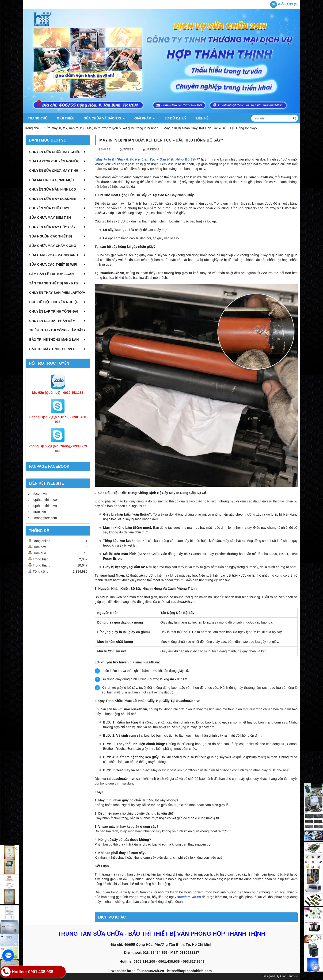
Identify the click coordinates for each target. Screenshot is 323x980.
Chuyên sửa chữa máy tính (58, 171)
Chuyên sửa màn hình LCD (58, 189)
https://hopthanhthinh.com (190, 971)
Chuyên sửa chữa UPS (58, 208)
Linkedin (151, 149)
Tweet (127, 149)
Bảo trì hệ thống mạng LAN (58, 340)
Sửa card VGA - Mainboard (58, 255)
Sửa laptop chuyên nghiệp (58, 161)
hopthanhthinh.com (46, 500)
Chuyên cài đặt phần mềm (58, 321)
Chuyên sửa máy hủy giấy (58, 227)
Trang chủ (38, 118)
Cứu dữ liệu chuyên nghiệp (58, 302)
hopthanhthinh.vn (44, 506)
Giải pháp (145, 118)
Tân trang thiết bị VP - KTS (58, 283)
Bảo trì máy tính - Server (58, 349)
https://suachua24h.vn (145, 971)
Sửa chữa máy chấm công (58, 246)
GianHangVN (289, 976)
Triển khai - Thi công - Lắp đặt (58, 330)
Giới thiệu (65, 118)
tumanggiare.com (44, 518)
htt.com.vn (39, 494)
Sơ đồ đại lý (175, 118)
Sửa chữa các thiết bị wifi (58, 264)
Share (105, 149)
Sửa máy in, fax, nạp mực (58, 180)
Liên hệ (202, 118)
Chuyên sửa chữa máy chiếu (58, 152)
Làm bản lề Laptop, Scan (58, 274)
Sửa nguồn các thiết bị (58, 236)
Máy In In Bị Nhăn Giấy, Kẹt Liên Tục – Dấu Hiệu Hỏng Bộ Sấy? (147, 159)
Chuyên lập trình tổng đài (58, 311)
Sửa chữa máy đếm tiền (58, 218)
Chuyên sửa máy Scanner (58, 199)
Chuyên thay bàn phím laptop (58, 293)
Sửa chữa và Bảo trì (104, 118)
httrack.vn (39, 512)
